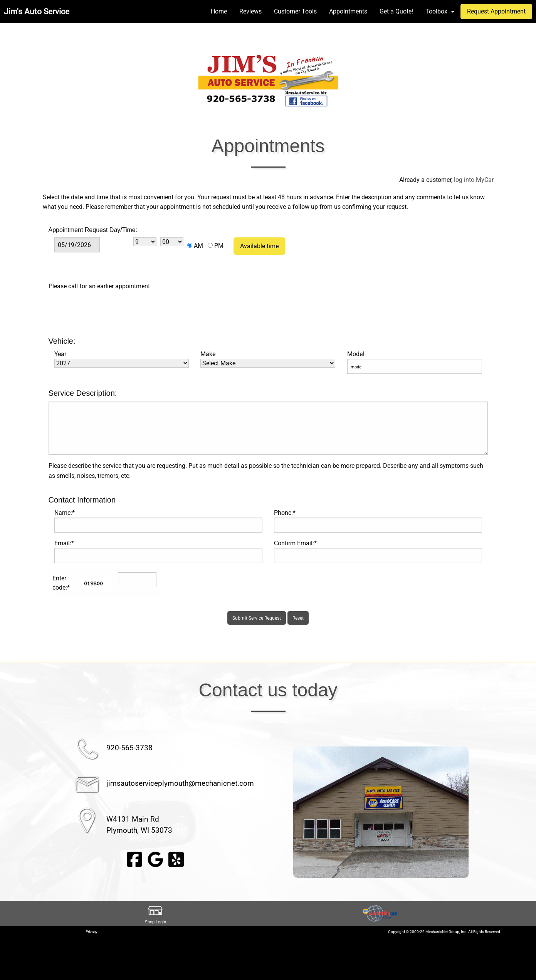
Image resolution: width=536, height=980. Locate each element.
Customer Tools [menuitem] (295, 11)
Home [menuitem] (219, 11)
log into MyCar (473, 180)
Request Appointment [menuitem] (496, 11)
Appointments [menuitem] (348, 11)
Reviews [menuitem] (250, 11)
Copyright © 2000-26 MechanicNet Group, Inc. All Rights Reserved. (445, 932)
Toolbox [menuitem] (436, 11)
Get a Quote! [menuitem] (396, 11)
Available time (259, 246)
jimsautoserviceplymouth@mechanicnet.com (180, 783)
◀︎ (284, 812)
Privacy (92, 932)
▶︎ (478, 812)
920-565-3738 (129, 748)
